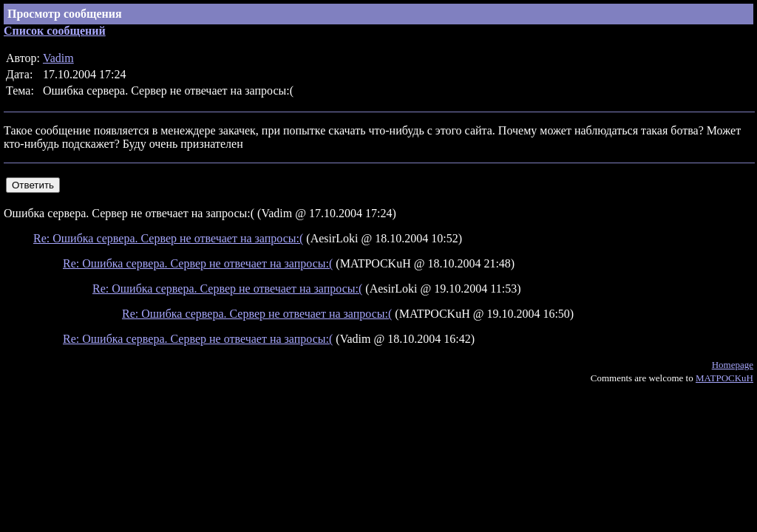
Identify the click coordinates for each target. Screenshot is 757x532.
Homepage (733, 365)
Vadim (58, 58)
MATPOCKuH (724, 378)
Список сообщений (55, 31)
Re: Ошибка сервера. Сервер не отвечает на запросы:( (168, 238)
